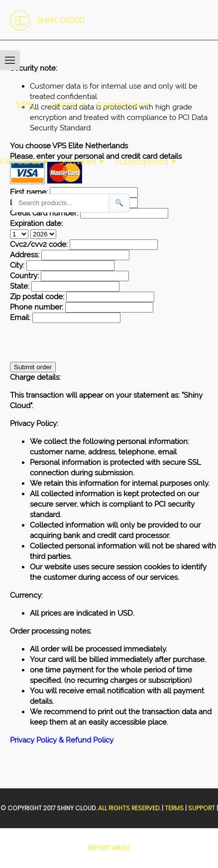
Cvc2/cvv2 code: (39, 244)
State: (20, 286)
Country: (24, 276)
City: (17, 265)
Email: (20, 318)
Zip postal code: (37, 297)
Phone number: (37, 307)
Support (202, 808)
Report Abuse (109, 848)
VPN (25, 105)
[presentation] (86, 342)
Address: (25, 255)
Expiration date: (36, 223)
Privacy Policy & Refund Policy (62, 740)
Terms (174, 808)
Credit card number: (44, 213)
